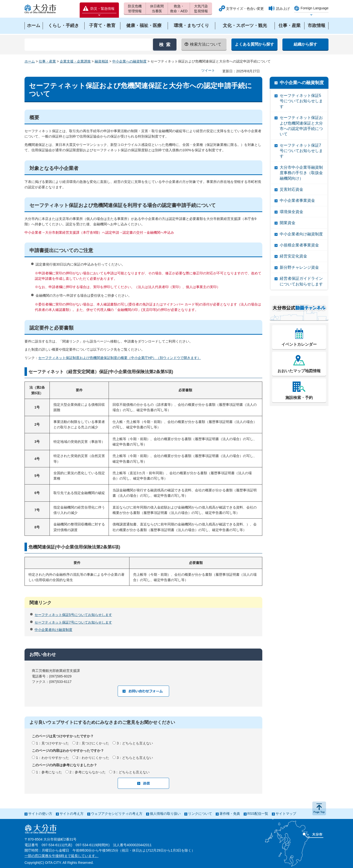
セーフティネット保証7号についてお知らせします (73, 622)
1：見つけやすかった (52, 743)
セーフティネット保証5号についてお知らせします (73, 615)
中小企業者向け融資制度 (53, 630)
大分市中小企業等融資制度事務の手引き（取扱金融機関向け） (301, 173)
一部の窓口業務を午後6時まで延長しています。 (62, 856)
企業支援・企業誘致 (75, 61)
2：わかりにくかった (93, 758)
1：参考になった (49, 772)
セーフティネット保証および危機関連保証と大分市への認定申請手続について (301, 126)
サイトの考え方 (72, 814)
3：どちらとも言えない (135, 743)
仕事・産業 (47, 61)
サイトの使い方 (40, 814)
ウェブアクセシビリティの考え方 (117, 814)
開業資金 (288, 223)
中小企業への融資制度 (129, 61)
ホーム (30, 61)
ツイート (208, 70)
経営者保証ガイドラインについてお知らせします (301, 281)
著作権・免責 (230, 814)
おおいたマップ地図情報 (299, 371)
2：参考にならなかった (88, 772)
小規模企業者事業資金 (299, 245)
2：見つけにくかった (93, 743)
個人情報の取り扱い (165, 814)
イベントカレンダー (299, 344)
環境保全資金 (291, 212)
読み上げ (283, 9)
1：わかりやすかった (52, 758)
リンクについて (200, 814)
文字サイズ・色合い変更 (245, 9)
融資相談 (101, 61)
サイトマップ (286, 814)
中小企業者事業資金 (297, 200)
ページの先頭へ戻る (319, 808)
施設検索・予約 (299, 398)
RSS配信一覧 (258, 814)
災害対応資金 (291, 189)
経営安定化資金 (293, 256)
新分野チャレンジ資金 (299, 267)
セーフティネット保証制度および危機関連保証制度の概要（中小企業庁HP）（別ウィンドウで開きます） (120, 358)
